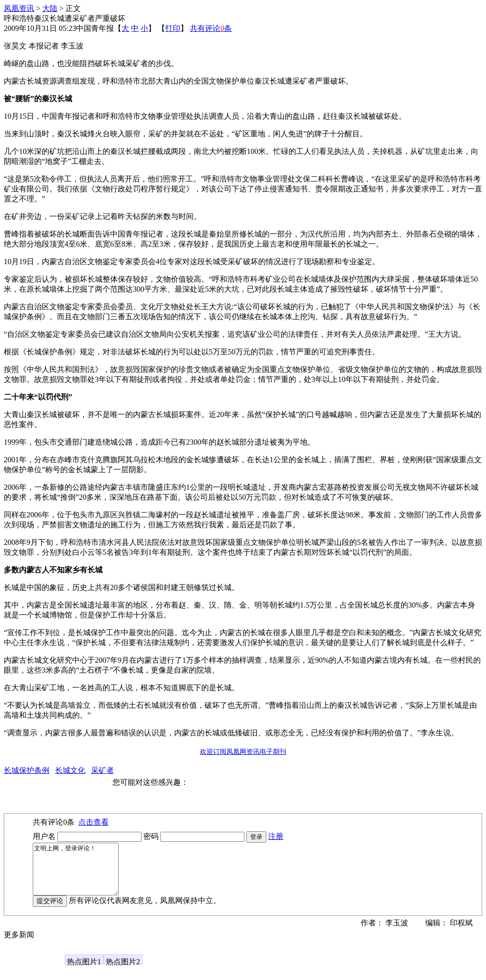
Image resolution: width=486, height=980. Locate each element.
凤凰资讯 (19, 8)
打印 (173, 28)
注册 (276, 836)
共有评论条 (211, 28)
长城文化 (70, 770)
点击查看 (93, 822)
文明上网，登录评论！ (80, 874)
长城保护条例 (27, 770)
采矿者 (103, 770)
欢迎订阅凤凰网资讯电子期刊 (243, 752)
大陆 (50, 8)
